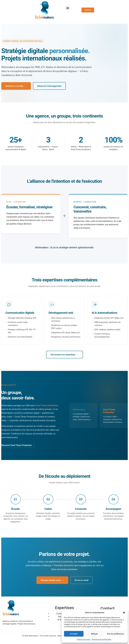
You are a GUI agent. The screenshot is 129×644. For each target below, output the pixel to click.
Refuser (94, 634)
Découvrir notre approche (49, 86)
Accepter (74, 634)
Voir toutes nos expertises (64, 355)
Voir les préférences (115, 634)
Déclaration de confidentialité (101, 639)
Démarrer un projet (16, 86)
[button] (124, 613)
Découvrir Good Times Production (18, 445)
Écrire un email (82, 580)
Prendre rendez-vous (52, 580)
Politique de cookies (84, 639)
